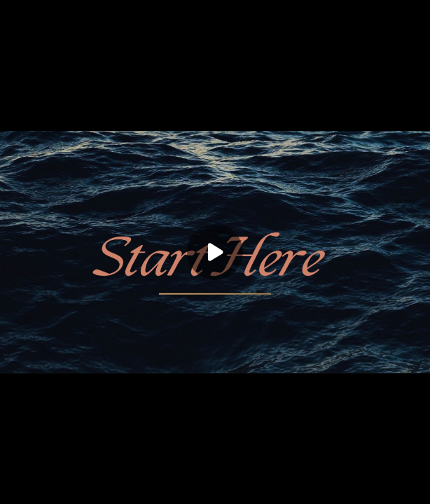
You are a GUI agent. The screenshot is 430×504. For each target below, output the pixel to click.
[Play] (215, 252)
